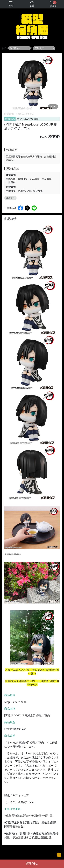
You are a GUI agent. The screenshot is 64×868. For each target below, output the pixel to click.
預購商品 (10, 119)
